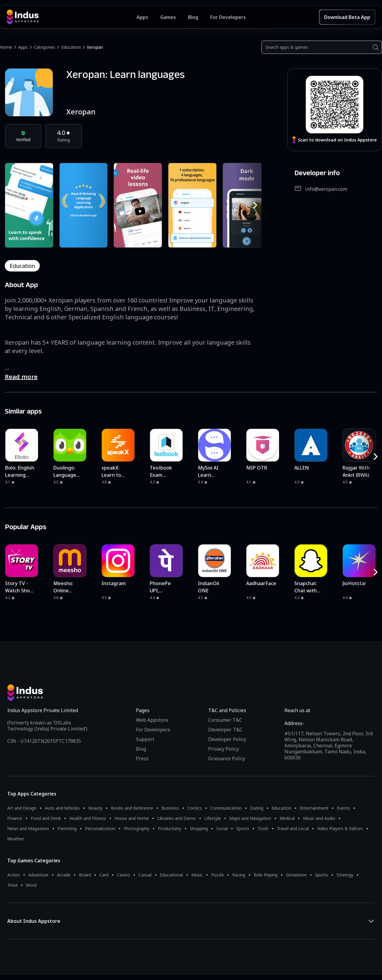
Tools (263, 828)
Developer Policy (227, 739)
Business (170, 808)
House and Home (132, 818)
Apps (23, 47)
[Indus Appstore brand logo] (72, 17)
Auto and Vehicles (62, 808)
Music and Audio (319, 818)
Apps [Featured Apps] (142, 17)
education (22, 266)
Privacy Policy (224, 749)
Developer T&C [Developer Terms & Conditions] (225, 730)
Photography (137, 828)
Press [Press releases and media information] (142, 758)
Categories (44, 47)
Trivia (12, 885)
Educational (171, 875)
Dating (257, 808)
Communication (226, 808)
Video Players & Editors (340, 828)
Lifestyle (213, 818)
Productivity (170, 828)
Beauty (95, 808)
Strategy (345, 875)
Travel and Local (293, 828)
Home (6, 47)
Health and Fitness (88, 818)
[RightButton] (255, 205)
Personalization (100, 828)
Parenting (67, 828)
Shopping (199, 828)
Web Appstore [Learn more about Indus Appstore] (152, 720)
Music (197, 875)
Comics (195, 808)
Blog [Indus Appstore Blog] (193, 17)
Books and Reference (132, 808)
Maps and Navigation (250, 818)
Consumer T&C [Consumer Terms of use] (225, 720)
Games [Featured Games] (168, 17)
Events (343, 808)
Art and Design (22, 808)
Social (222, 828)
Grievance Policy (227, 758)
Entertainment (314, 808)
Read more (21, 377)
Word (31, 885)
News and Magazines (28, 828)
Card (104, 875)
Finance (15, 818)
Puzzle (218, 875)
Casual (145, 875)
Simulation (296, 875)
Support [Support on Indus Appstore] (145, 739)
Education (71, 47)
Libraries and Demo (177, 818)
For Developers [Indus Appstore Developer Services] (228, 17)
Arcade (64, 875)
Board (85, 875)
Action (14, 875)
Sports (243, 828)
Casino (124, 875)
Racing (239, 875)
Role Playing (266, 875)
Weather (16, 839)
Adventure (38, 875)
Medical (287, 818)
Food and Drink (46, 818)
